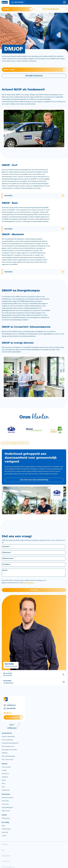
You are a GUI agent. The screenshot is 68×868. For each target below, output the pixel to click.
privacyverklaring (28, 583)
